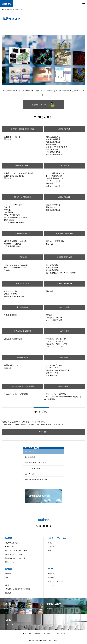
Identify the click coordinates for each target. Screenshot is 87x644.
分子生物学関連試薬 (23, 233)
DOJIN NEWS (30, 457)
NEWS (51, 569)
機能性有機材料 (64, 386)
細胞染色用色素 (64, 129)
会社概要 (8, 574)
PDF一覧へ (43, 432)
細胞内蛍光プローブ (23, 166)
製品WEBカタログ (11, 543)
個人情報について (49, 634)
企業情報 (8, 569)
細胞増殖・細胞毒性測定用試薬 (23, 129)
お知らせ (51, 574)
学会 (50, 551)
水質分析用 (64, 331)
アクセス (8, 581)
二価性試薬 (23, 257)
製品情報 (8, 538)
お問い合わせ (61, 634)
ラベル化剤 (64, 166)
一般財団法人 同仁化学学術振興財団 (17, 589)
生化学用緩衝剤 (23, 307)
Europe (55, 642)
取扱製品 (8, 593)
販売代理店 (38, 634)
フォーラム (52, 547)
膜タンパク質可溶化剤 (64, 233)
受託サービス (30, 474)
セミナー (51, 543)
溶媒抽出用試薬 (23, 358)
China (47, 642)
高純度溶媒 (64, 358)
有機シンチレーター (64, 284)
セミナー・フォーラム (57, 538)
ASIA (64, 642)
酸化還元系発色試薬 (64, 257)
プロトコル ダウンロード (34, 468)
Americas (37, 642)
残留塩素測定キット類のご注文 (36, 479)
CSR (6, 577)
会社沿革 (8, 585)
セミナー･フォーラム (56, 581)
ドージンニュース (54, 585)
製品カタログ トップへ (43, 105)
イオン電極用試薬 (23, 284)
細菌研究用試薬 (64, 197)
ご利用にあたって (27, 634)
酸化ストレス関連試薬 (23, 197)
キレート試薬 (64, 307)
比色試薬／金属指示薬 (23, 331)
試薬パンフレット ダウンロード (37, 463)
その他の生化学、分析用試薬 (23, 386)
